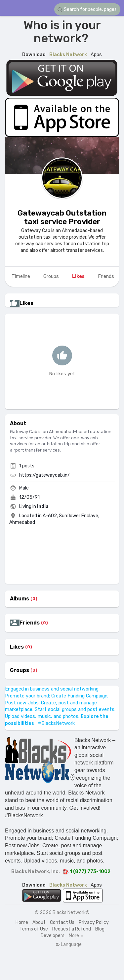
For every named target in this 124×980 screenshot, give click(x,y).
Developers (53, 936)
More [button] (76, 936)
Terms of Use (34, 929)
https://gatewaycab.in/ (44, 475)
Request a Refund (72, 929)
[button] (87, 9)
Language (69, 945)
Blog (100, 929)
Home (22, 922)
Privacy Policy (94, 922)
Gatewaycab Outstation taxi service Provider (62, 217)
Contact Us (62, 922)
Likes (17, 647)
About (39, 922)
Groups (20, 670)
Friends (30, 623)
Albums (20, 599)
